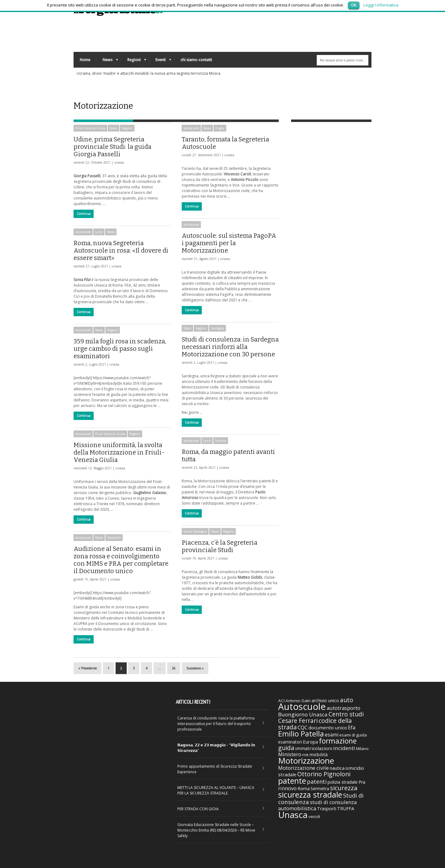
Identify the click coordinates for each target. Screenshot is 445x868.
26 (174, 668)
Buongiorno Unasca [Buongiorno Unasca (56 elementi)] (303, 714)
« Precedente (87, 668)
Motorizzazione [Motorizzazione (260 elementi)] (306, 761)
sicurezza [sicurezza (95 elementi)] (344, 788)
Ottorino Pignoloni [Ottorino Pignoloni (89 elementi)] (324, 774)
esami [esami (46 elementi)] (332, 735)
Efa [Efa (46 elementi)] (352, 728)
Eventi (160, 61)
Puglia (220, 128)
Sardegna (217, 328)
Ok (354, 5)
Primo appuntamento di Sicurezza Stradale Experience (215, 769)
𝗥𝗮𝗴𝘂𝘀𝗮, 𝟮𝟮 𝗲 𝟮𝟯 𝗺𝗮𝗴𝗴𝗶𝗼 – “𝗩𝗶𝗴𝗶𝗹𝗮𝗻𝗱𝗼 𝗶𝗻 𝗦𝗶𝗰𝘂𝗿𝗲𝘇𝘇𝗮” (216, 748)
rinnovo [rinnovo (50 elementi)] (287, 788)
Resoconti (114, 538)
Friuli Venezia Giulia (90, 128)
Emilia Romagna (195, 531)
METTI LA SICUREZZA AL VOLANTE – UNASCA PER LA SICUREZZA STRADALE (216, 790)
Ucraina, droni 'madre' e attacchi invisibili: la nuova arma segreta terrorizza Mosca (148, 73)
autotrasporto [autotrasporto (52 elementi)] (343, 708)
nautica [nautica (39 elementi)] (337, 768)
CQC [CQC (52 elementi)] (303, 727)
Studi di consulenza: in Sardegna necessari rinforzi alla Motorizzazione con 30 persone (230, 347)
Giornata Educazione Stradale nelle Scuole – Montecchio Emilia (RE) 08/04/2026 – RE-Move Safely (216, 830)
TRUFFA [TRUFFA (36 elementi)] (346, 808)
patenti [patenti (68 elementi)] (317, 782)
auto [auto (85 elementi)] (347, 700)
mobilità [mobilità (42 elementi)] (318, 754)
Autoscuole (191, 128)
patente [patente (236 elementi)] (292, 781)
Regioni (134, 61)
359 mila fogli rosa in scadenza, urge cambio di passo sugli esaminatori (120, 349)
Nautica (221, 441)
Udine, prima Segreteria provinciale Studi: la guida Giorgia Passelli (112, 147)
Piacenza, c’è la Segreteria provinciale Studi (220, 546)
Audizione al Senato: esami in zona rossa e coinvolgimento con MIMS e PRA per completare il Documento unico (121, 560)
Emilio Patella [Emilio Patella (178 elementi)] (301, 734)
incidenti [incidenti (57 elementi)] (344, 748)
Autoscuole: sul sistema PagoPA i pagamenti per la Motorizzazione (229, 243)
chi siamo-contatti (196, 60)
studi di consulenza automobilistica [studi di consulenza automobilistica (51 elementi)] (317, 805)
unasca (119, 162)
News (107, 61)
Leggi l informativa (381, 5)
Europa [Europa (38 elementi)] (310, 742)
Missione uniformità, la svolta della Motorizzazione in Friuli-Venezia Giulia (119, 452)
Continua (84, 214)
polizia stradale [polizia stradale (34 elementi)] (343, 782)
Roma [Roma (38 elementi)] (304, 788)
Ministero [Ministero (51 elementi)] (290, 754)
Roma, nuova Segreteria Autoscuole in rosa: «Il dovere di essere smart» (121, 250)
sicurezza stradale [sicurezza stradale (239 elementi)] (310, 795)
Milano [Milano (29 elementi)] (362, 748)
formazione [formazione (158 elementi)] (338, 741)
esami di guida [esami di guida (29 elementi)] (353, 735)
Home (85, 60)
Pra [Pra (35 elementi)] (362, 782)
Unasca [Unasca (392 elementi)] (293, 815)
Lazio (99, 232)
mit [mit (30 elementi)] (305, 755)
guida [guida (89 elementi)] (286, 748)
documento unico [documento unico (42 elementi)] (328, 728)
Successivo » (195, 668)
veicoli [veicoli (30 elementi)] (314, 816)
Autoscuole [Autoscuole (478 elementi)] (302, 707)
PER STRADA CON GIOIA (198, 809)
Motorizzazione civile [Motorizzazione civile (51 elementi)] (303, 768)
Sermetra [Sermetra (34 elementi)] (320, 788)
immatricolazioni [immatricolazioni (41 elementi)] (314, 748)
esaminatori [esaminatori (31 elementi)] (290, 742)
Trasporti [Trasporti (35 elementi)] (327, 809)
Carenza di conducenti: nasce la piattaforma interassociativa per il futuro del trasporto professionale (216, 724)
